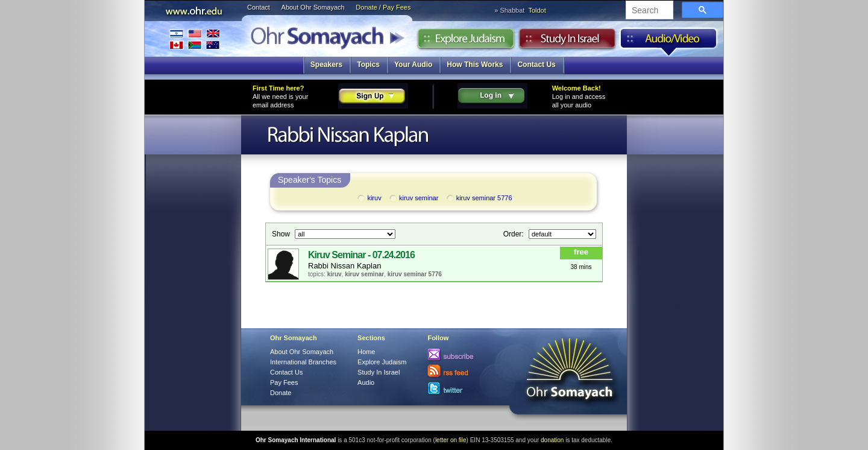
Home (366, 352)
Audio (669, 42)
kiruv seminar (413, 198)
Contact (259, 7)
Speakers (326, 65)
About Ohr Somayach (313, 7)
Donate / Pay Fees (383, 7)
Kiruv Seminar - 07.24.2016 (361, 255)
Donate (281, 393)
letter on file (451, 440)
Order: (514, 234)
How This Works (475, 65)
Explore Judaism (466, 42)
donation (552, 440)
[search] (648, 11)
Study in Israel (567, 42)
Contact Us (536, 65)
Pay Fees (284, 382)
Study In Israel (379, 372)
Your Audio (413, 65)
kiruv (368, 198)
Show (282, 234)
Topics (368, 65)
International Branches (195, 39)
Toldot (537, 10)
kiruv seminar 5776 (479, 198)
